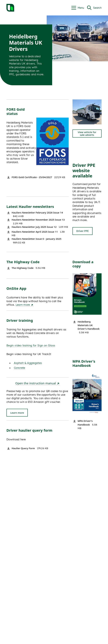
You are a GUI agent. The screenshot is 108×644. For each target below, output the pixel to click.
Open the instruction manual (38, 383)
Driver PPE (82, 231)
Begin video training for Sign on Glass (31, 345)
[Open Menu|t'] (78, 8)
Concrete (20, 368)
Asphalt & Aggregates (28, 363)
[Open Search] (94, 8)
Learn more (25, 305)
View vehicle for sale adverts (87, 133)
